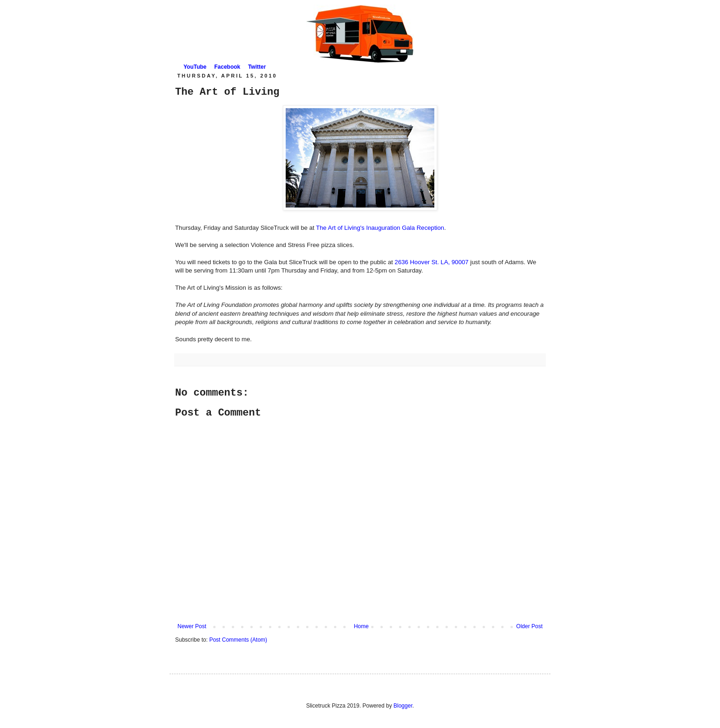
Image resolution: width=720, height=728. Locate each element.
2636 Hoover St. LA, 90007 (433, 262)
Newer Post (192, 626)
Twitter (257, 67)
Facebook (227, 67)
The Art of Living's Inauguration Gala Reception (380, 228)
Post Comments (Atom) (238, 640)
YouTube (195, 67)
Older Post (529, 626)
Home (361, 626)
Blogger (403, 706)
